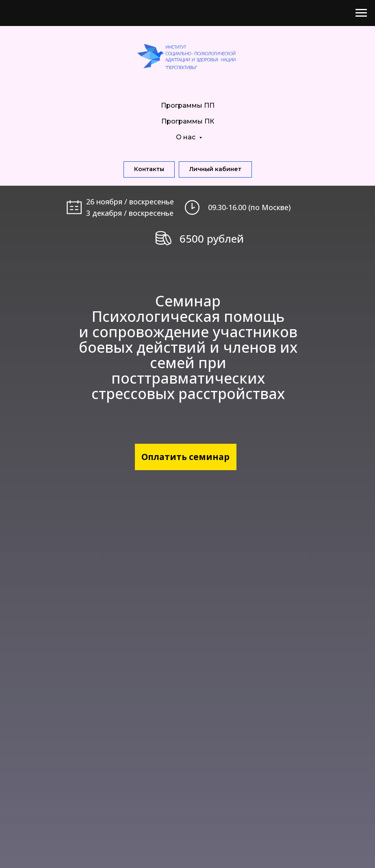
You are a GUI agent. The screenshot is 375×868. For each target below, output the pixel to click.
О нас (186, 137)
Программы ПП (188, 105)
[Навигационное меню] (361, 13)
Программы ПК (188, 121)
